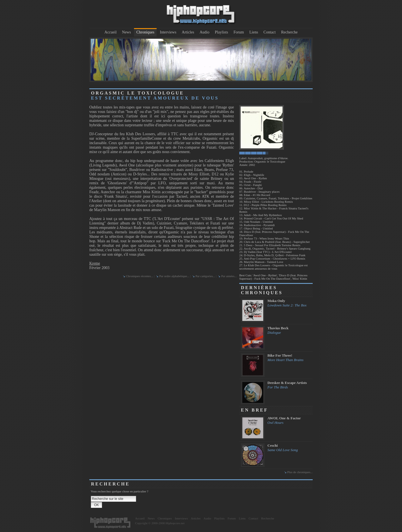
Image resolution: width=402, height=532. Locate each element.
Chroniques (145, 32)
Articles (188, 32)
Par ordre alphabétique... (174, 276)
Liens (254, 32)
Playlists (221, 32)
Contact (270, 32)
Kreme (95, 263)
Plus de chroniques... (300, 472)
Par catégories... (205, 276)
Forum (239, 32)
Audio (204, 32)
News (126, 32)
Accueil (111, 32)
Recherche (289, 32)
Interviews (168, 32)
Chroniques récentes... (140, 276)
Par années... (229, 276)
